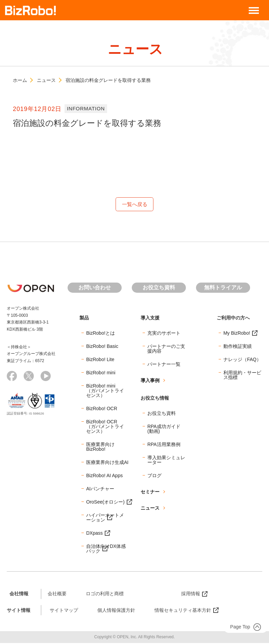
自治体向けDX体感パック (106, 549)
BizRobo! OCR (102, 409)
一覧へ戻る (134, 205)
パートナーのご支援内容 (166, 349)
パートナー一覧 (164, 365)
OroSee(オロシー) (105, 503)
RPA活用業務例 (164, 445)
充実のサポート (164, 334)
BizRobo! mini (101, 373)
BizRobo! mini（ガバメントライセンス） (105, 391)
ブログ (154, 476)
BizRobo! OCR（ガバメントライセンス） (105, 427)
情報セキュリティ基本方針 (183, 611)
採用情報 (191, 594)
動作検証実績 (238, 347)
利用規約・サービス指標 (242, 376)
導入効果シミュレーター (166, 461)
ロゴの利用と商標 (105, 594)
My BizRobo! (237, 334)
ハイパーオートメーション (105, 518)
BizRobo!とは (101, 334)
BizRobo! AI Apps (104, 476)
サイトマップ (64, 611)
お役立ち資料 (159, 288)
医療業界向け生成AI (107, 463)
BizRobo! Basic (102, 347)
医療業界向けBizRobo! (100, 447)
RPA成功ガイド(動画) (164, 429)
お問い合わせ (95, 288)
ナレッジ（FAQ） (242, 360)
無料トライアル (223, 288)
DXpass (94, 534)
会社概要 (57, 594)
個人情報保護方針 (116, 611)
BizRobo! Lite (100, 360)
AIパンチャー (100, 489)
